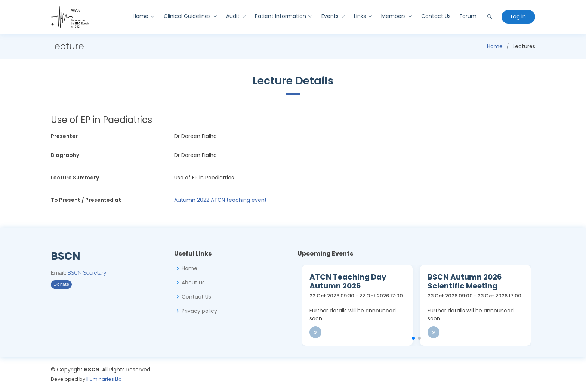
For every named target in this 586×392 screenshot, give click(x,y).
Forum (468, 16)
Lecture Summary (75, 178)
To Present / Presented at (86, 200)
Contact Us (436, 16)
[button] (413, 338)
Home (495, 46)
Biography (65, 155)
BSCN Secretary (87, 273)
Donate (61, 284)
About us (193, 283)
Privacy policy (199, 311)
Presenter (64, 136)
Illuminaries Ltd (104, 379)
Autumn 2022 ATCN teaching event (220, 200)
